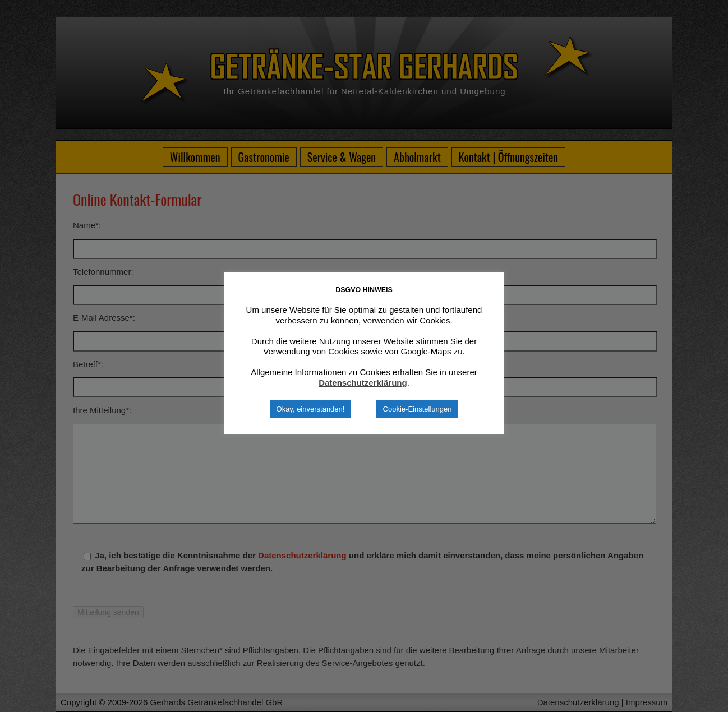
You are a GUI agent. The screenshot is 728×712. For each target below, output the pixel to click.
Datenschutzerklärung (363, 383)
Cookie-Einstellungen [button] (418, 409)
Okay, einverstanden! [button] (311, 409)
